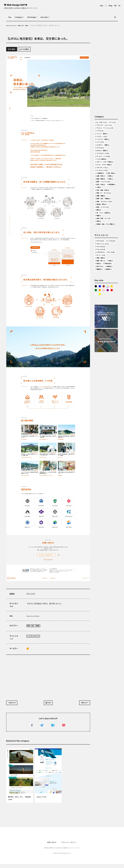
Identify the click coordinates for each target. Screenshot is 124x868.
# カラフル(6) (101, 294)
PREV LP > (83, 705)
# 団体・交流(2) (102, 224)
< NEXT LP (13, 705)
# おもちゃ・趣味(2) (103, 165)
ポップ (40, 638)
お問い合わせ (50, 846)
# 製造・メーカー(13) (104, 252)
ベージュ (105, 370)
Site (99, 5)
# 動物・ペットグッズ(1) (105, 220)
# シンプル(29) (101, 298)
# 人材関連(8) (101, 199)
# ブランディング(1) (103, 192)
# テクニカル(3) (102, 305)
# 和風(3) (99, 330)
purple (109, 366)
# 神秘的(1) (100, 341)
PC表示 (13, 50)
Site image (35, 17)
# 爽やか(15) (100, 337)
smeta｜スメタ (43, 801)
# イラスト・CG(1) (103, 147)
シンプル (31, 638)
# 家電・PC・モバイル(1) (105, 235)
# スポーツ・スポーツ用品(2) (105, 181)
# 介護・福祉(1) (102, 203)
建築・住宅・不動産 (35, 627)
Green (96, 366)
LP (104, 5)
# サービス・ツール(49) (105, 172)
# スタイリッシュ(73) (104, 301)
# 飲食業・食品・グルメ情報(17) (105, 275)
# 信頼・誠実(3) (102, 323)
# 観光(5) (99, 256)
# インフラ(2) (101, 154)
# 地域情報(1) (101, 227)
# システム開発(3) (102, 176)
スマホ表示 (28, 50)
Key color (50, 17)
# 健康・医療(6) (102, 213)
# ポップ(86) (100, 316)
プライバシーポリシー (70, 846)
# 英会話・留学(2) (102, 249)
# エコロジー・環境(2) (104, 158)
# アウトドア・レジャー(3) (106, 130)
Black (96, 362)
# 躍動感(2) (111, 341)
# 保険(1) (99, 210)
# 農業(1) (99, 263)
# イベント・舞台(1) (103, 143)
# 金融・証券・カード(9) (105, 267)
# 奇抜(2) (109, 330)
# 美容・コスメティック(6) (106, 245)
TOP (48, 705)
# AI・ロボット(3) (102, 123)
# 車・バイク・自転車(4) (105, 260)
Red (113, 366)
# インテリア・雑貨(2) (104, 151)
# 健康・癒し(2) (102, 326)
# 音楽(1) (99, 270)
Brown (105, 362)
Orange (28, 650)
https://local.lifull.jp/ (35, 617)
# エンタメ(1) (101, 161)
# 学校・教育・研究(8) (104, 231)
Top (10, 17)
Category (20, 17)
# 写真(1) (99, 217)
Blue (100, 362)
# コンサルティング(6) (104, 168)
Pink (105, 366)
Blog (109, 5)
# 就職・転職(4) (102, 238)
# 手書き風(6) (101, 334)
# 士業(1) (112, 227)
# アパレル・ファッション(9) (105, 135)
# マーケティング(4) (103, 195)
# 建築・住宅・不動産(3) (105, 242)
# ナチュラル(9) (102, 308)
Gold (113, 362)
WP (115, 5)
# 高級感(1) (100, 344)
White (96, 370)
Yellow (100, 370)
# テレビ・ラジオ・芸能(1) (105, 187)
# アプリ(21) (100, 140)
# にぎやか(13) (101, 312)
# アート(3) (100, 126)
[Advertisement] (48, 678)
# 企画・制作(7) (102, 206)
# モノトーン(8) (101, 319)
